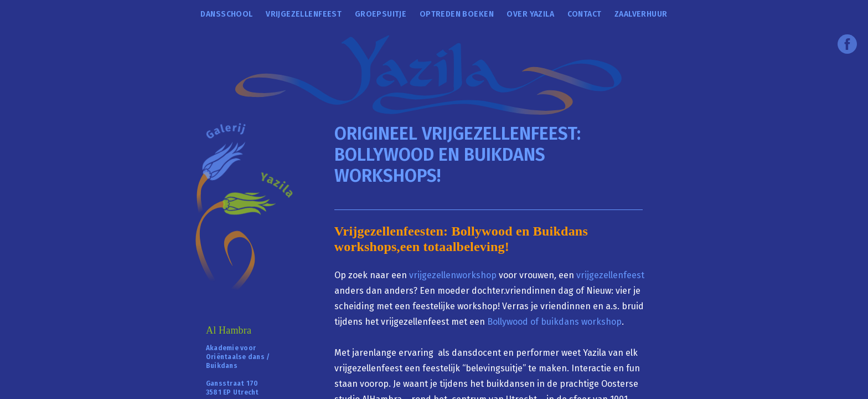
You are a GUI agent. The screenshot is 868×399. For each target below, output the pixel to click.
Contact (585, 14)
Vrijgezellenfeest (304, 14)
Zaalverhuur (641, 14)
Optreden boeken (457, 14)
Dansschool (226, 14)
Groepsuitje (381, 14)
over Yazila (530, 14)
